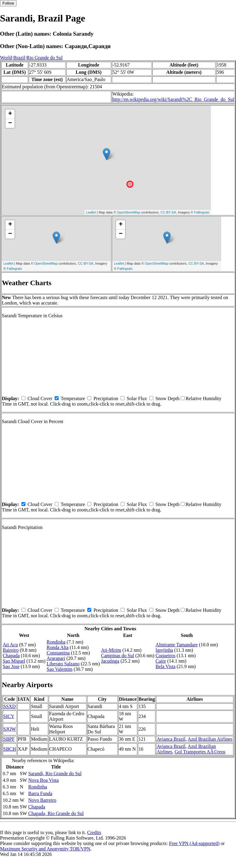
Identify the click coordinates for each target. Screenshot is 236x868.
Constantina (58, 653)
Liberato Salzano (63, 664)
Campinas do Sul (117, 656)
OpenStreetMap (129, 212)
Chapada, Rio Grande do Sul (56, 813)
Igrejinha (164, 650)
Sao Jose (11, 666)
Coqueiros (166, 656)
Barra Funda (40, 793)
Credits (94, 832)
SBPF (9, 739)
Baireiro (11, 650)
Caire (161, 661)
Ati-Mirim (111, 650)
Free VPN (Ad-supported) (194, 843)
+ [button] (10, 114)
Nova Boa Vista (43, 780)
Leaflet (91, 212)
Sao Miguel (14, 661)
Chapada (11, 656)
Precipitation (106, 398)
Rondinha (56, 642)
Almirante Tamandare (177, 645)
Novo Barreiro (42, 800)
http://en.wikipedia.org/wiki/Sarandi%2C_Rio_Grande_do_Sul (173, 99)
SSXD (10, 706)
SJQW (10, 729)
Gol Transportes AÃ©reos (200, 752)
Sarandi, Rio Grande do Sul (55, 773)
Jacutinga (110, 661)
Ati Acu (10, 645)
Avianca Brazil (171, 739)
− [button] (10, 123)
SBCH (10, 749)
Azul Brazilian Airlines (210, 739)
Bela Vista (166, 666)
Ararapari (56, 658)
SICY (9, 716)
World (6, 58)
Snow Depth (167, 398)
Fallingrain (202, 212)
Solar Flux (137, 398)
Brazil (19, 58)
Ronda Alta (57, 647)
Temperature (73, 398)
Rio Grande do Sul (45, 58)
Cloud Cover (40, 398)
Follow (8, 3)
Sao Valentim (59, 669)
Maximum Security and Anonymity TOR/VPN (45, 849)
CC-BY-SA (168, 212)
